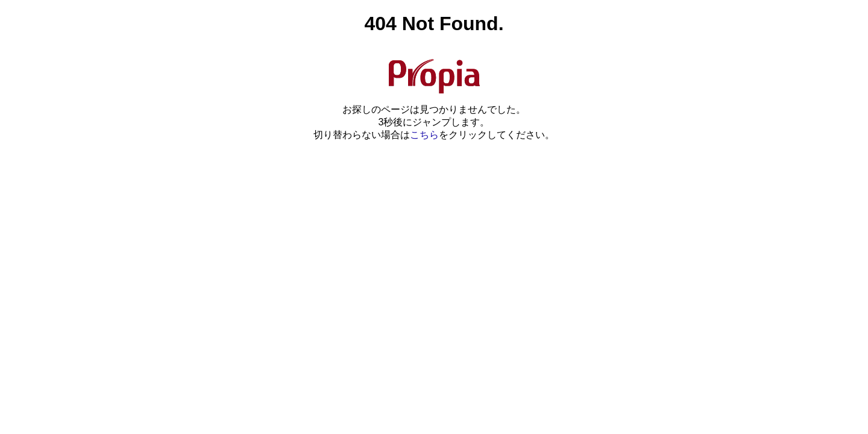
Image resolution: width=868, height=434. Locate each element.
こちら (424, 135)
